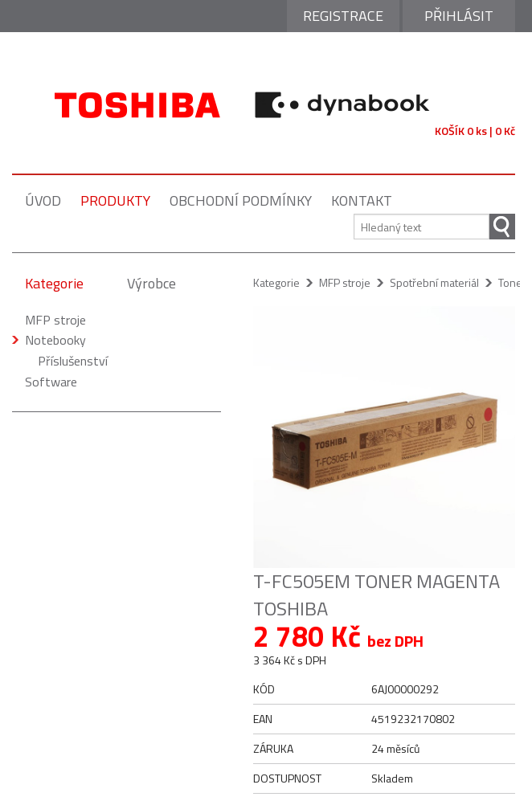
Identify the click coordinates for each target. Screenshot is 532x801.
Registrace (343, 16)
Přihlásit (459, 16)
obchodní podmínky (241, 200)
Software (51, 382)
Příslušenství (73, 361)
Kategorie (54, 283)
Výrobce (151, 283)
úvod (43, 200)
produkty (115, 200)
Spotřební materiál (434, 282)
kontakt (362, 200)
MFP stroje (55, 320)
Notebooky (55, 340)
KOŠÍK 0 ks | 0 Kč (475, 131)
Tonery (515, 282)
